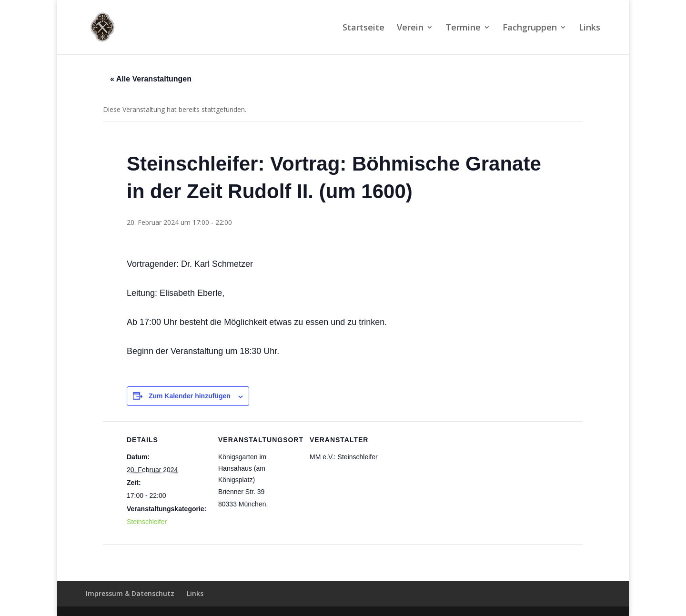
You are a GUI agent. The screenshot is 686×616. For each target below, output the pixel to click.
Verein (410, 28)
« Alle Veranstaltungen (151, 79)
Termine (463, 28)
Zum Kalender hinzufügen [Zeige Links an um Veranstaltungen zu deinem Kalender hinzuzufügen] (190, 396)
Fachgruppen (530, 28)
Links (590, 28)
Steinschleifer (147, 522)
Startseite (363, 28)
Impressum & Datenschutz (130, 593)
